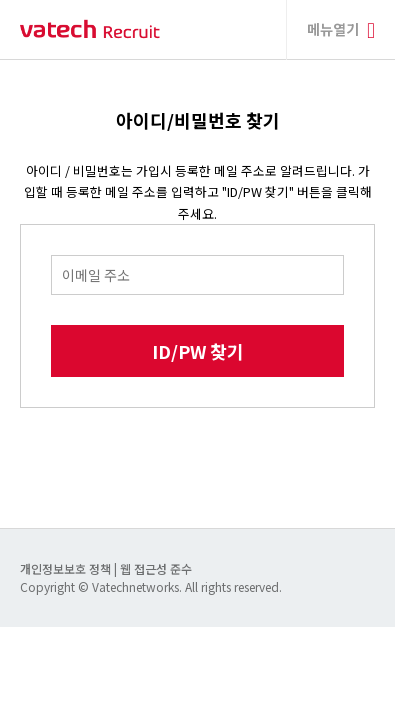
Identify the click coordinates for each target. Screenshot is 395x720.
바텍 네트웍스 (90, 29)
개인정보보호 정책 (67, 568)
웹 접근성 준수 (156, 568)
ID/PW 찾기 (198, 351)
